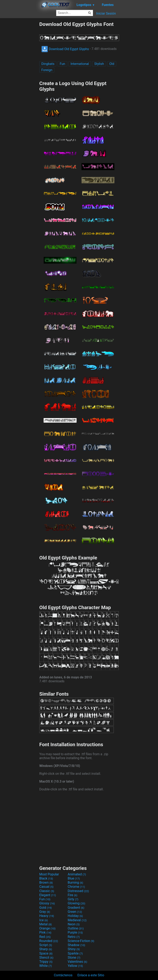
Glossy (47, 903)
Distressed (78, 891)
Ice (44, 920)
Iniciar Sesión (106, 13)
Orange (47, 928)
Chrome (76, 887)
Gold (46, 908)
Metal (46, 924)
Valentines (77, 962)
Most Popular (49, 874)
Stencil (46, 958)
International (80, 64)
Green (75, 912)
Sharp (46, 949)
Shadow (76, 945)
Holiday (75, 916)
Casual (46, 887)
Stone (74, 958)
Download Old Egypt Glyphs (65, 49)
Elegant (48, 895)
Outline (76, 928)
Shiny (74, 949)
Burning (75, 883)
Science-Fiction (81, 941)
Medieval (77, 920)
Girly (73, 899)
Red (45, 937)
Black (46, 878)
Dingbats (48, 64)
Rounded (49, 941)
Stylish (99, 64)
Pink (45, 932)
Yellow (75, 966)
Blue (74, 878)
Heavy (47, 916)
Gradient (76, 908)
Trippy (46, 962)
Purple (75, 932)
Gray (45, 912)
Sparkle (75, 953)
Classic (47, 891)
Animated (77, 874)
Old (112, 64)
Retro (74, 937)
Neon (74, 924)
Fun (62, 64)
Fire (73, 895)
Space (46, 953)
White (46, 966)
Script (46, 945)
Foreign (47, 70)
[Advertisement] (20, 83)
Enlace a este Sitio (91, 975)
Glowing (76, 903)
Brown (46, 883)
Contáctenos (63, 975)
